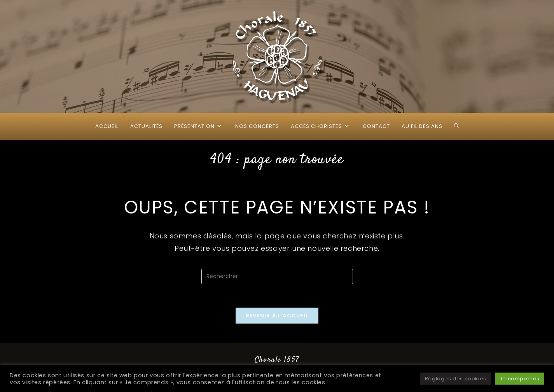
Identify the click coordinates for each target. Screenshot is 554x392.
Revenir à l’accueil (277, 316)
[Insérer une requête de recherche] (277, 276)
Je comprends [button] (520, 379)
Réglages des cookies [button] (456, 379)
